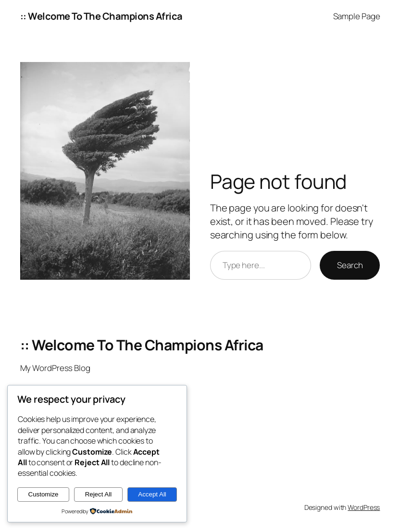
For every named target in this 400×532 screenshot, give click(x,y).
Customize (44, 494)
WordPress (364, 507)
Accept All (152, 494)
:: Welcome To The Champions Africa (101, 16)
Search (350, 265)
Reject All (99, 494)
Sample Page (357, 16)
